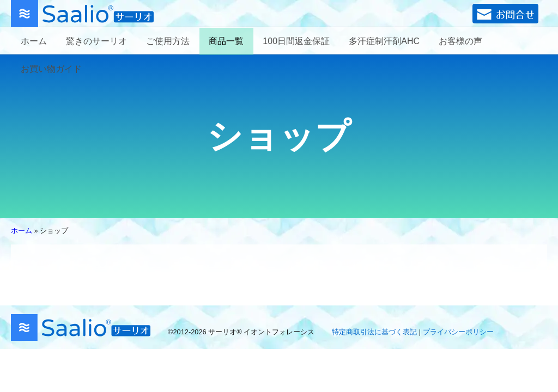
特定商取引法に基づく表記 (374, 332)
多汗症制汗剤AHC (384, 41)
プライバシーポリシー (458, 332)
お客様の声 (460, 41)
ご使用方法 (168, 41)
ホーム (34, 41)
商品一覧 (226, 41)
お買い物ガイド (51, 69)
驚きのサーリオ (96, 41)
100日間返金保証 (296, 41)
